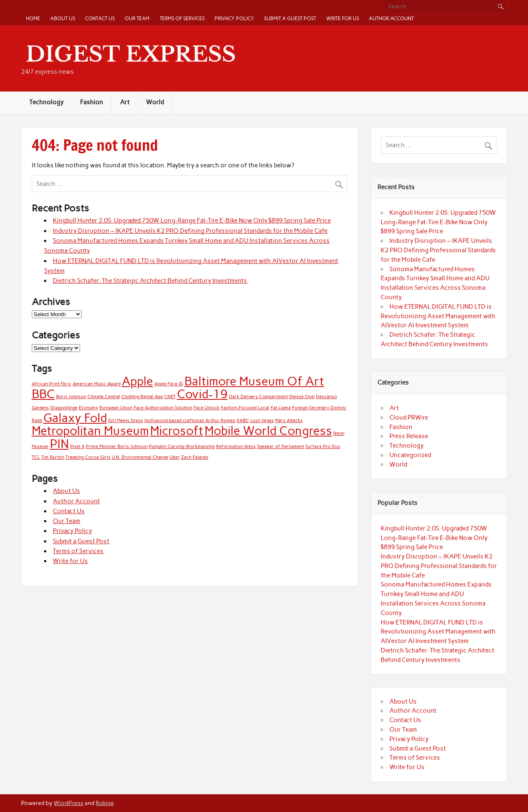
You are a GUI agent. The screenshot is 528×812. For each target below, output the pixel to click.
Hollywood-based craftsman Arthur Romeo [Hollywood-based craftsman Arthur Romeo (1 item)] (190, 421)
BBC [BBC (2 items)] (43, 394)
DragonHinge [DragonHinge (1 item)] (64, 408)
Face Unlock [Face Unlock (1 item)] (206, 408)
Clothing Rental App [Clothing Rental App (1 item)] (142, 397)
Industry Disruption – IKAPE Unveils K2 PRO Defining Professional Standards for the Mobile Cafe (190, 231)
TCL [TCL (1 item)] (36, 457)
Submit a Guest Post (290, 18)
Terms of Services (182, 18)
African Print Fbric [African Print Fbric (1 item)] (52, 384)
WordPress (68, 803)
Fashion (92, 102)
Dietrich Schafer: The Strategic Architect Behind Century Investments (150, 281)
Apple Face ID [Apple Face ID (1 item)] (169, 384)
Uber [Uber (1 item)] (175, 457)
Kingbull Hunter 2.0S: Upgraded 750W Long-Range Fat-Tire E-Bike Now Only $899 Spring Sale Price (192, 221)
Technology (46, 102)
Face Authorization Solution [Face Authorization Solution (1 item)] (163, 408)
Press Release (409, 436)
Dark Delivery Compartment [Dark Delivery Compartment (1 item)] (258, 397)
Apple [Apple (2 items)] (137, 381)
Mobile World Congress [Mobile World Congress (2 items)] (268, 431)
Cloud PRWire (409, 418)
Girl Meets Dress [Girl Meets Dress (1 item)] (126, 421)
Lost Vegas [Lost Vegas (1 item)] (262, 421)
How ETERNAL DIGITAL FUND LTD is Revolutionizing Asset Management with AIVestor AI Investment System (438, 316)
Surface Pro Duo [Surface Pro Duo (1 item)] (323, 447)
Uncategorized (410, 455)
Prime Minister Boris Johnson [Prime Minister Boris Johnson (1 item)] (117, 447)
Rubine (105, 803)
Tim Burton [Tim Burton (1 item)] (53, 457)
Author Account (391, 18)
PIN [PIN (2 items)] (59, 444)
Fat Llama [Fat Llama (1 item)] (281, 408)
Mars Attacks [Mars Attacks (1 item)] (289, 421)
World (155, 102)
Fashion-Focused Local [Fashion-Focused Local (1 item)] (245, 408)
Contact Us (100, 18)
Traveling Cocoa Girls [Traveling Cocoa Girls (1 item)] (88, 457)
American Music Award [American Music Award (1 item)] (97, 384)
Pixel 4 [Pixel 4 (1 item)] (77, 447)
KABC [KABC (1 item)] (243, 421)
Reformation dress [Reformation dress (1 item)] (236, 447)
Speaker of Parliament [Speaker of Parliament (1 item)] (280, 447)
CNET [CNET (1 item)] (170, 397)
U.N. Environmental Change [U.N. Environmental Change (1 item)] (140, 457)
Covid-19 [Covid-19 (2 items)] (202, 394)
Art (125, 102)
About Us (63, 18)
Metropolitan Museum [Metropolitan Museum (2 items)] (90, 431)
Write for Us (343, 18)
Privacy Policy (234, 18)
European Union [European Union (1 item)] (116, 408)
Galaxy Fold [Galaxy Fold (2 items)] (75, 418)
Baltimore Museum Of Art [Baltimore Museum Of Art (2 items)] (254, 381)
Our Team (137, 18)
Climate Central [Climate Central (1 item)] (104, 397)
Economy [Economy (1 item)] (88, 408)
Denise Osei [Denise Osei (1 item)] (302, 397)
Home (33, 18)
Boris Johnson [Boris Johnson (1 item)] (71, 397)
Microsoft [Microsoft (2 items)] (177, 431)
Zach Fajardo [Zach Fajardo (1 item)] (195, 457)
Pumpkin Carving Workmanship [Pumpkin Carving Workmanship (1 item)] (182, 447)
